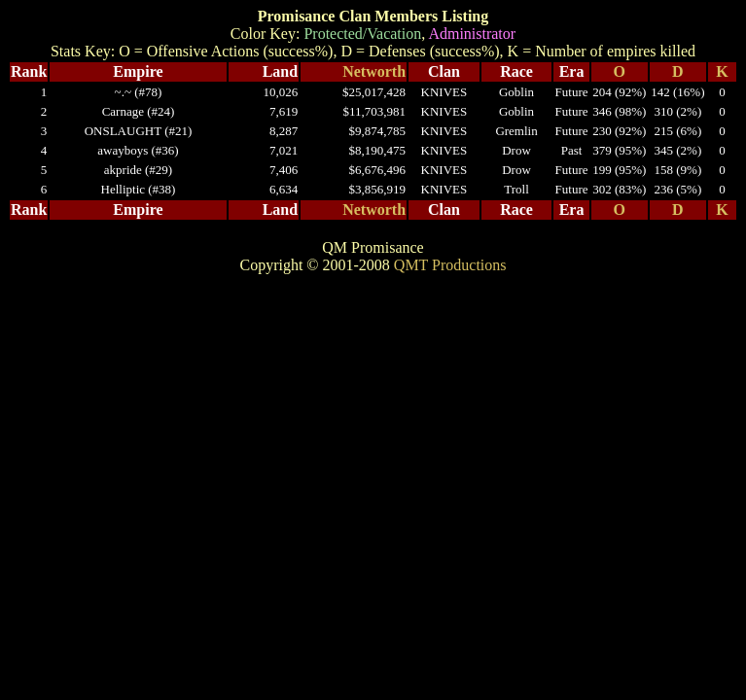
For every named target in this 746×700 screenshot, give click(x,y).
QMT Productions (450, 265)
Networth (374, 71)
